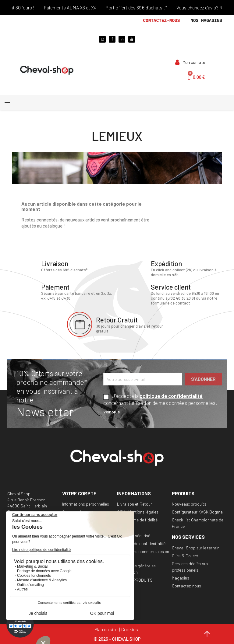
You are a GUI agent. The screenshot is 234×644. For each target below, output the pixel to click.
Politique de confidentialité (141, 543)
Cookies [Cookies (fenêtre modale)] (130, 629)
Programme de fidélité (137, 520)
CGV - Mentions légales (138, 512)
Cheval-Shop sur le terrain (196, 548)
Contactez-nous (161, 21)
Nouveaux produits (189, 504)
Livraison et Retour (135, 504)
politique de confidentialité (171, 396)
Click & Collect (185, 556)
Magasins (181, 578)
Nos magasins (206, 21)
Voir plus (112, 412)
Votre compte (79, 493)
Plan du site (106, 629)
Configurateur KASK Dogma (197, 512)
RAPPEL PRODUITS (135, 580)
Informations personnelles (86, 504)
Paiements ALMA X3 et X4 (75, 7)
